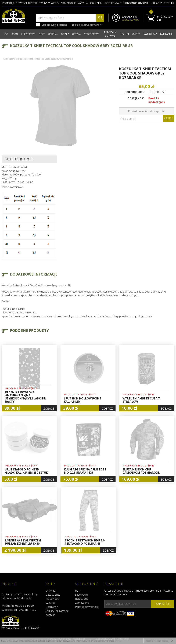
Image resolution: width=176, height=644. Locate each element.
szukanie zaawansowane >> (87, 25)
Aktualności (52, 599)
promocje (8, 3)
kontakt (116, 3)
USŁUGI (125, 34)
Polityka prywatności (87, 607)
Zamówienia (82, 603)
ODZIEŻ (65, 34)
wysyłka (83, 3)
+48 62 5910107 (160, 3)
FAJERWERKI (166, 34)
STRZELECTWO (92, 34)
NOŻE (42, 34)
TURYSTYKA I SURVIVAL (110, 34)
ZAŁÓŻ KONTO (130, 20)
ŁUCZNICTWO (28, 34)
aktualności (69, 3)
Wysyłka (50, 603)
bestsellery (35, 3)
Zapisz (168, 118)
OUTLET (136, 34)
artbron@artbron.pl (136, 3)
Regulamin (52, 607)
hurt (107, 3)
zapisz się (163, 604)
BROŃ (15, 34)
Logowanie (81, 595)
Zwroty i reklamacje (57, 611)
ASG (6, 34)
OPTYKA (76, 34)
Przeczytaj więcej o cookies (157, 641)
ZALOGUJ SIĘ (129, 17)
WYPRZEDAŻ (150, 34)
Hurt (78, 591)
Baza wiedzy (53, 595)
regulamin (96, 3)
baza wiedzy (52, 3)
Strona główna (10, 59)
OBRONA (53, 34)
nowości (21, 3)
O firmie (51, 591)
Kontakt (50, 615)
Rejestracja (82, 599)
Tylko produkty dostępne (52, 25)
